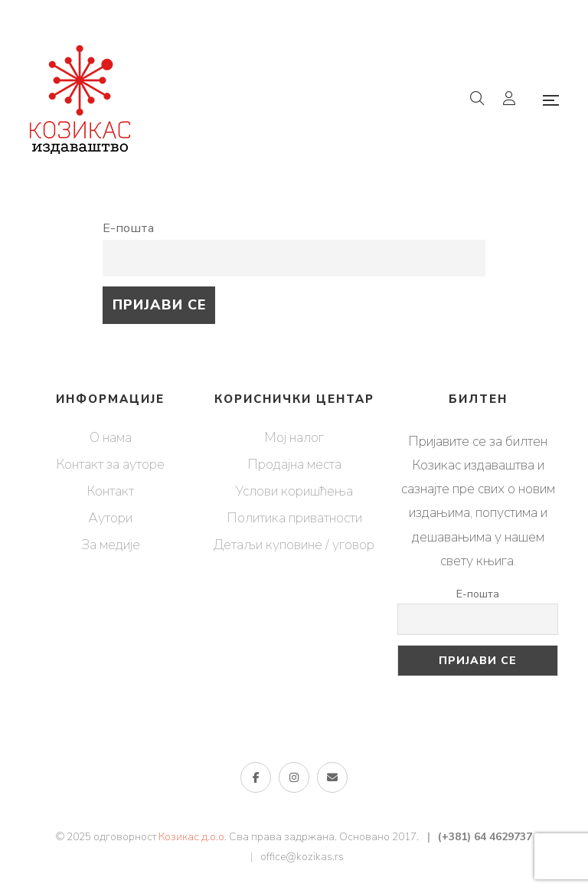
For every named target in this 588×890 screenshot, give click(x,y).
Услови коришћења (294, 491)
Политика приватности (294, 518)
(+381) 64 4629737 (485, 837)
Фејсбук (256, 777)
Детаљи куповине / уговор (294, 545)
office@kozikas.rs (302, 857)
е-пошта (332, 777)
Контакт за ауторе (110, 464)
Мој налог (294, 437)
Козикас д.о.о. (193, 837)
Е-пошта (128, 228)
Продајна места (294, 464)
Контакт (110, 491)
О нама (111, 437)
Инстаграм (294, 777)
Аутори (110, 518)
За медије (111, 545)
